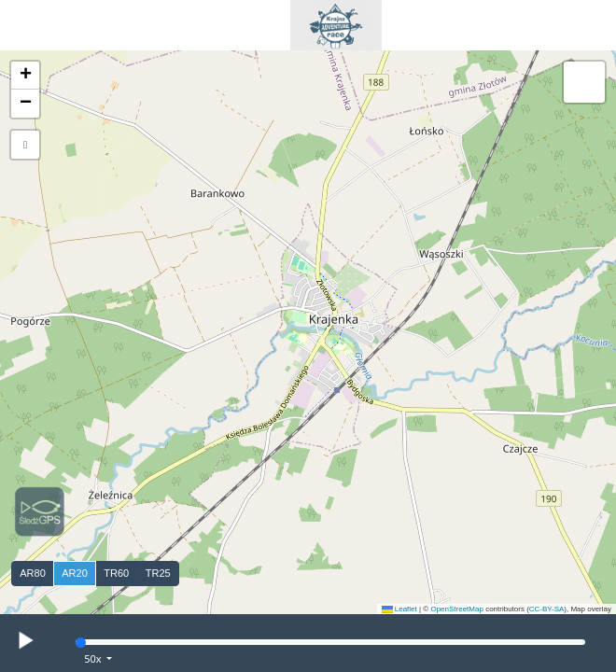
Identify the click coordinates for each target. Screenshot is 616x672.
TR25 (158, 573)
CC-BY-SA (547, 609)
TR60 (116, 573)
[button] (25, 76)
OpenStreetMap (456, 609)
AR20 (75, 573)
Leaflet (399, 609)
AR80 (33, 573)
